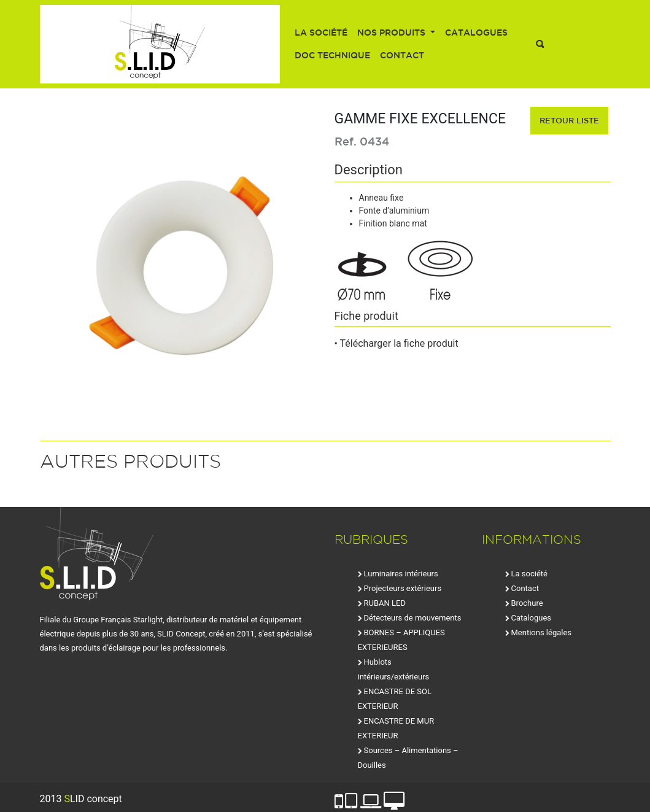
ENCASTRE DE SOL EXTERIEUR (395, 699)
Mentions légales (542, 632)
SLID (160, 44)
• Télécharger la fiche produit (397, 343)
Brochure (527, 603)
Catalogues (476, 33)
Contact (402, 55)
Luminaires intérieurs (401, 574)
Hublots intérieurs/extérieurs (394, 669)
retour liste (569, 120)
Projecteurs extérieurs (403, 588)
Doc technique (332, 55)
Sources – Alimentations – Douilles (408, 758)
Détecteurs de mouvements (413, 618)
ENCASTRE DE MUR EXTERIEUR (396, 728)
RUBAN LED (385, 603)
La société (321, 33)
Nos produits (393, 33)
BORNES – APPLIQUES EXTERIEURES (401, 640)
